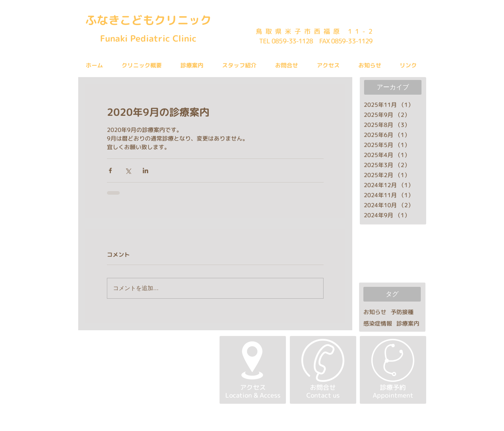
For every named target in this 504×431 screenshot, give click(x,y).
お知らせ (375, 312)
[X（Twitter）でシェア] (128, 170)
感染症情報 (378, 323)
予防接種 (402, 312)
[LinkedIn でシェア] (145, 170)
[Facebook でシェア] (110, 170)
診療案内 (408, 323)
